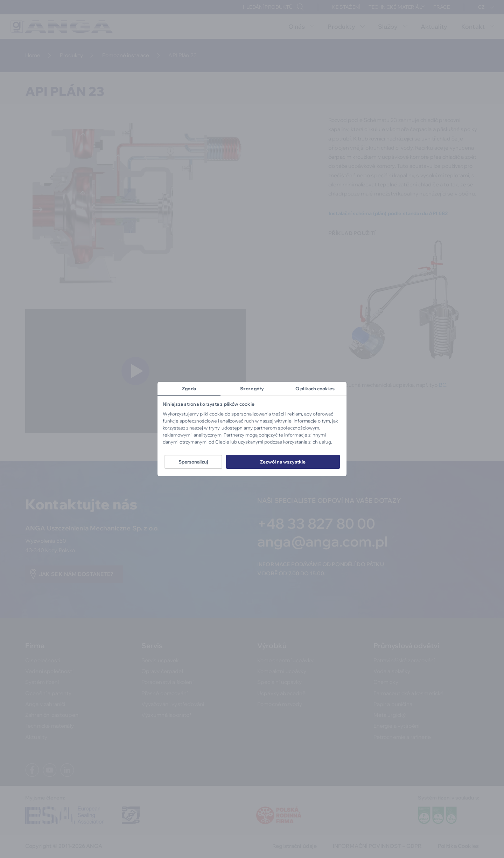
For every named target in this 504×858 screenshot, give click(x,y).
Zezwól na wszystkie (283, 462)
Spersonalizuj (193, 462)
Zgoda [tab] (189, 389)
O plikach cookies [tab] (315, 389)
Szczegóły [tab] (252, 389)
